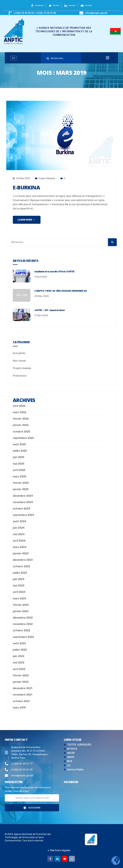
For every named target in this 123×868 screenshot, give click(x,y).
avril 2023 (19, 592)
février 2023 (21, 605)
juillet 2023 (20, 573)
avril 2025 (19, 470)
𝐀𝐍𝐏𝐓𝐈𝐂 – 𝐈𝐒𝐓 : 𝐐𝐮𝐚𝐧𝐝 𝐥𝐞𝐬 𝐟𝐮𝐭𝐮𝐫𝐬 (49, 310)
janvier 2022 (21, 682)
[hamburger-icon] (13, 58)
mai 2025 (19, 464)
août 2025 (19, 444)
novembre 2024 (23, 502)
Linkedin (71, 5)
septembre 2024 (23, 515)
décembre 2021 (23, 688)
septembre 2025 (23, 438)
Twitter (53, 5)
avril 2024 (19, 541)
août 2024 (19, 521)
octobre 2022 (21, 630)
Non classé (19, 361)
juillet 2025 (20, 451)
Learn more (26, 220)
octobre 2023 (21, 566)
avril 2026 (19, 406)
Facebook (35, 5)
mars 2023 (20, 598)
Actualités (19, 353)
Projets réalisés (47, 178)
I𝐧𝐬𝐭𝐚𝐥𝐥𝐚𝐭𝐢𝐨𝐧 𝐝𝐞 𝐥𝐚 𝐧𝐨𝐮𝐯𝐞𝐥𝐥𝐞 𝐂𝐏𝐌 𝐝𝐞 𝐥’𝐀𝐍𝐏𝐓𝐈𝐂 (55, 271)
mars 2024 (20, 547)
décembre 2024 (23, 496)
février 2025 (21, 483)
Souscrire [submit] (32, 808)
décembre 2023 (23, 560)
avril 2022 (19, 669)
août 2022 (19, 643)
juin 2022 (19, 656)
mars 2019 (19, 708)
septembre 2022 (23, 637)
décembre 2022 (23, 618)
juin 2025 (19, 457)
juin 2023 (19, 579)
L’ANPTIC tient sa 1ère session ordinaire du (61, 291)
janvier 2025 (21, 489)
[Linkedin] (57, 859)
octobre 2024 (22, 509)
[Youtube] (65, 859)
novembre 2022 (23, 624)
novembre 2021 (23, 695)
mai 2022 (19, 663)
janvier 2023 (21, 611)
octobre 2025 (21, 432)
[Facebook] (50, 859)
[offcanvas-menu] (108, 58)
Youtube (88, 5)
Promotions (20, 376)
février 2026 (21, 419)
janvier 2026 (21, 425)
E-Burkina (28, 187)
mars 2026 (20, 412)
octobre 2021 (21, 701)
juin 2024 (19, 528)
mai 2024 (19, 534)
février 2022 (21, 675)
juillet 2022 (20, 650)
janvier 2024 (21, 553)
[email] (32, 798)
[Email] (72, 859)
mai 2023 (19, 586)
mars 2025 (20, 476)
